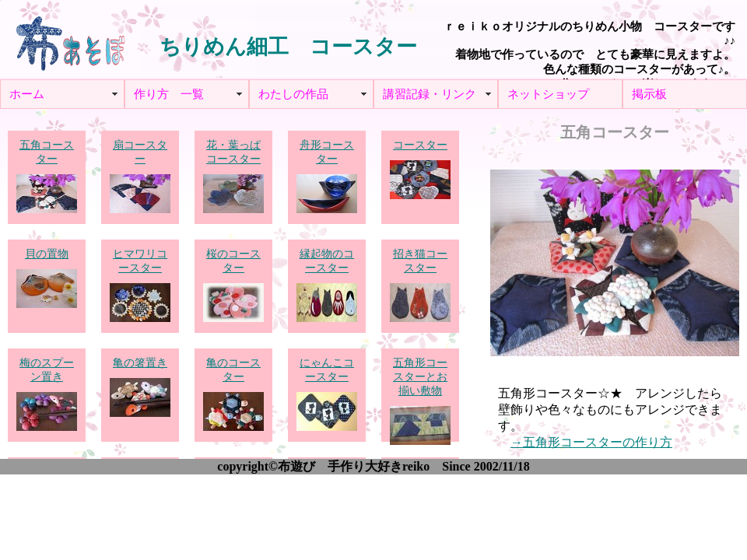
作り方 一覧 (169, 94)
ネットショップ (548, 94)
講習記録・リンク (430, 94)
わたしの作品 (293, 94)
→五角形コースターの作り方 (591, 443)
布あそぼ (70, 39)
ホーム (27, 94)
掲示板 (649, 94)
